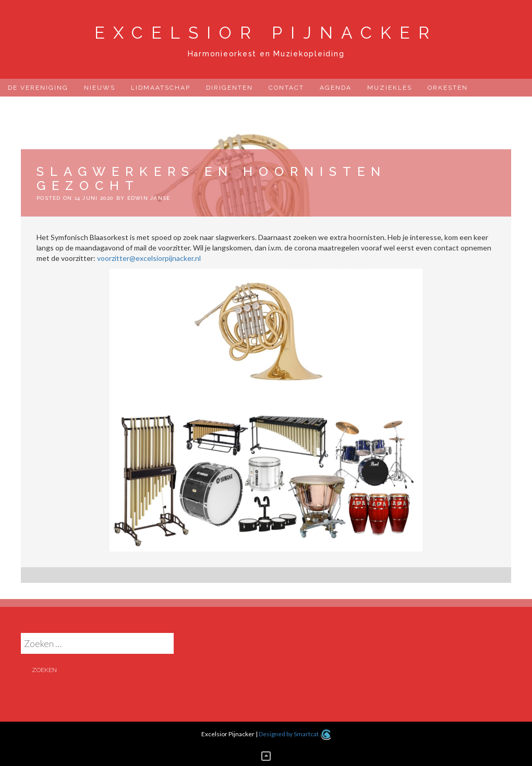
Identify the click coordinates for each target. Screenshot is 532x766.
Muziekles (390, 88)
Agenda (336, 88)
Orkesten (448, 88)
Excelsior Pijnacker (266, 33)
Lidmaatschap (161, 88)
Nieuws (100, 88)
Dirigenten (229, 88)
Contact (286, 88)
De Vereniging (38, 88)
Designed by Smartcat (294, 734)
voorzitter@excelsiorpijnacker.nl (149, 258)
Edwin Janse (149, 198)
